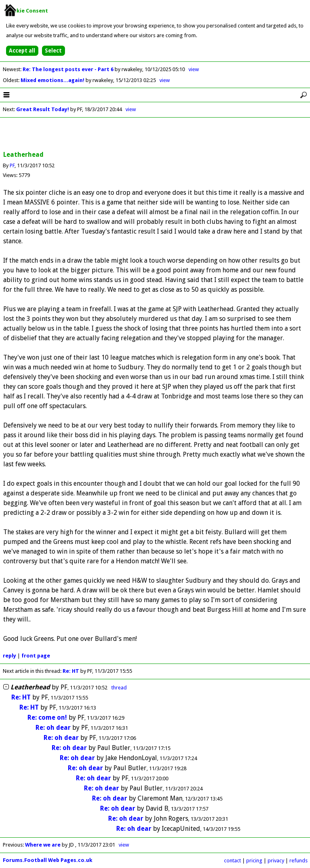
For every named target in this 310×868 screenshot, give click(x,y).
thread (119, 688)
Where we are (43, 845)
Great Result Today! (43, 109)
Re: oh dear (53, 728)
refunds (298, 861)
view (194, 69)
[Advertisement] (155, 135)
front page (36, 656)
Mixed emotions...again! (53, 80)
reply (9, 656)
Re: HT (71, 671)
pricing (254, 861)
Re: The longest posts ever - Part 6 (69, 69)
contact (232, 861)
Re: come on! (47, 717)
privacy (276, 861)
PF (12, 165)
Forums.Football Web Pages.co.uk (48, 860)
